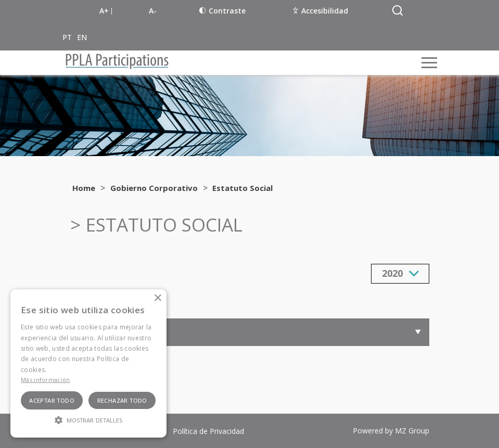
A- (153, 11)
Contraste (222, 11)
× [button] (157, 298)
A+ (104, 11)
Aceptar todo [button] (52, 400)
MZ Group (412, 431)
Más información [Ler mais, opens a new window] (46, 380)
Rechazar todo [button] (122, 400)
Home (84, 188)
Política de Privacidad (208, 431)
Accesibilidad (321, 11)
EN (82, 37)
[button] (88, 419)
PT (67, 37)
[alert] (88, 363)
